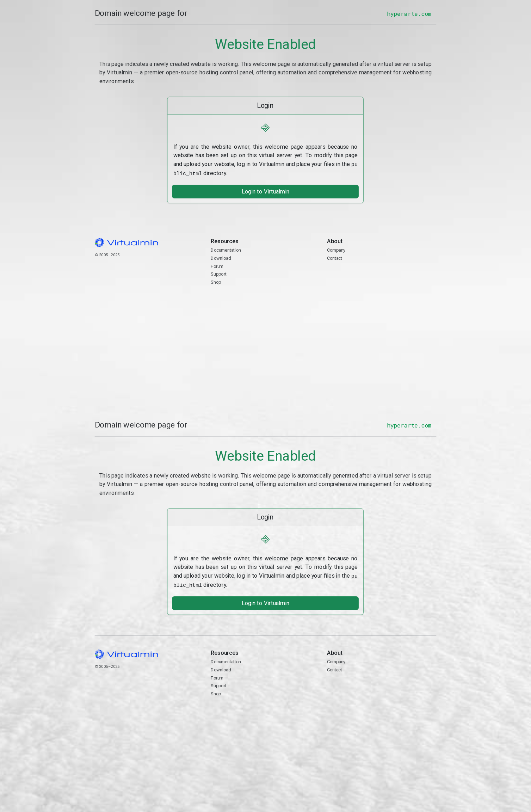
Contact (382, 277)
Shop (216, 281)
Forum (217, 265)
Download (221, 257)
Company (336, 249)
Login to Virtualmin (265, 190)
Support (219, 273)
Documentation (226, 249)
